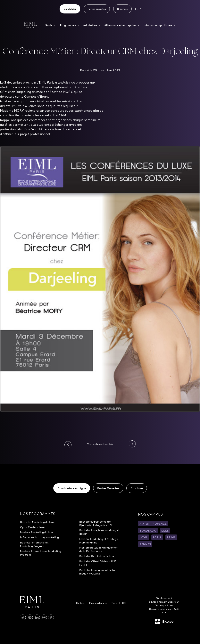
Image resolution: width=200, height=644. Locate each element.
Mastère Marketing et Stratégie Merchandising (99, 541)
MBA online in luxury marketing (39, 537)
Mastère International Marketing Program (41, 553)
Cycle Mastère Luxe (32, 527)
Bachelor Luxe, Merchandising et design (99, 532)
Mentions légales (98, 603)
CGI (124, 603)
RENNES (145, 544)
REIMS (171, 537)
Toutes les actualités (100, 444)
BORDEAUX (148, 530)
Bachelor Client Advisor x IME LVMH (98, 563)
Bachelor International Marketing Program (34, 544)
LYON (144, 537)
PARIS (157, 537)
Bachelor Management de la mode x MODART (97, 572)
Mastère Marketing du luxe (37, 532)
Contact (81, 603)
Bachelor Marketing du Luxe (37, 522)
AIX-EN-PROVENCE (153, 524)
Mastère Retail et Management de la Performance (99, 549)
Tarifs (115, 603)
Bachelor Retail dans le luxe (97, 556)
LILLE (165, 530)
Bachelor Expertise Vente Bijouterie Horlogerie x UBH (96, 523)
